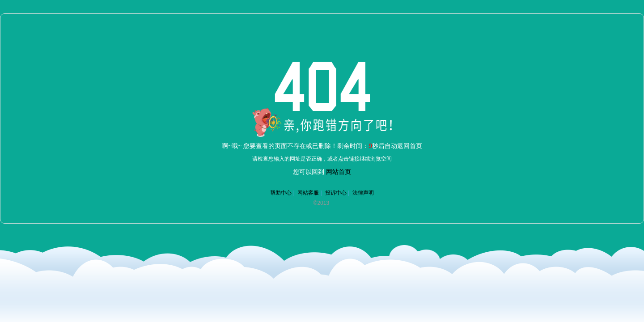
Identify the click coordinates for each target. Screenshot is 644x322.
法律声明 (363, 193)
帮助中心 (281, 193)
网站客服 (308, 193)
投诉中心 (336, 193)
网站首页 (339, 172)
